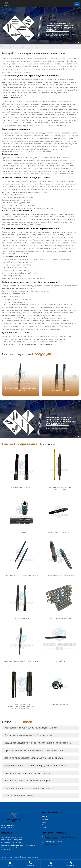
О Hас (44, 825)
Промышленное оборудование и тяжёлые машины (18, 845)
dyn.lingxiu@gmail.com (54, 842)
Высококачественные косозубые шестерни (28, 735)
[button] (75, 377)
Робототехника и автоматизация (12, 842)
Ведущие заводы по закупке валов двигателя (29, 788)
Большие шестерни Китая (19, 796)
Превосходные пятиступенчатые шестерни (28, 773)
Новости (45, 822)
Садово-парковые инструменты (12, 840)
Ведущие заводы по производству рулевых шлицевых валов (38, 765)
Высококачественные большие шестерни (28, 781)
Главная (4, 47)
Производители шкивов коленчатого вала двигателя (34, 750)
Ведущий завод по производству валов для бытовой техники (38, 743)
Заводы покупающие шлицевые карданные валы (32, 728)
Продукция (46, 819)
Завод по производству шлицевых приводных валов (34, 758)
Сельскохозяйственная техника (12, 837)
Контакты (45, 828)
